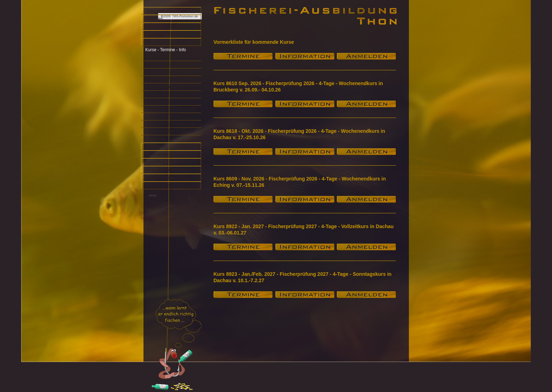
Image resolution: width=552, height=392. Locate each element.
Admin (153, 195)
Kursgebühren (163, 87)
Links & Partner (160, 178)
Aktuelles (154, 19)
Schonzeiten (157, 154)
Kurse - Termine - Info (166, 50)
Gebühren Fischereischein (170, 26)
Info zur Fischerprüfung (171, 72)
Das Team (159, 57)
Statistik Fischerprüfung (172, 124)
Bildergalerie (157, 170)
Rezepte (157, 139)
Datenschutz (157, 185)
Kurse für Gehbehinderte (173, 109)
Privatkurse (160, 102)
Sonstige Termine (166, 117)
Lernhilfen (155, 162)
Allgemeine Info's (162, 34)
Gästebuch (156, 147)
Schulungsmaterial (167, 94)
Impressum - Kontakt (165, 42)
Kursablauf (160, 79)
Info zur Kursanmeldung (172, 65)
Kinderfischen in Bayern (172, 131)
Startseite (155, 11)
